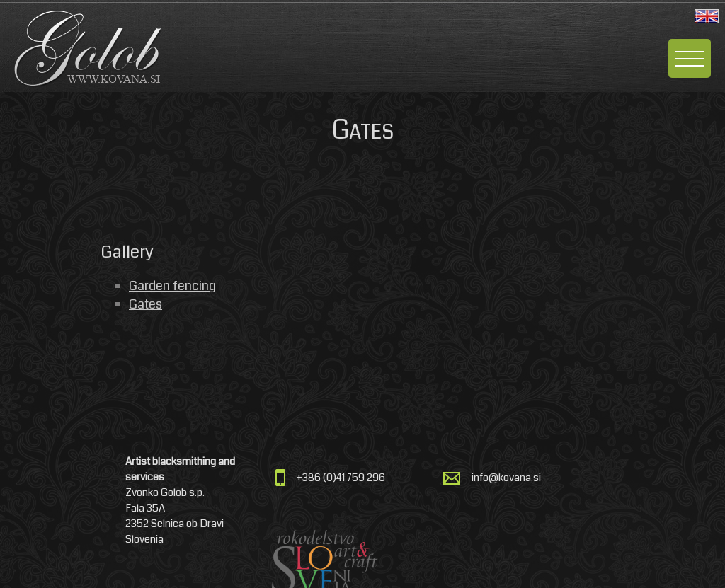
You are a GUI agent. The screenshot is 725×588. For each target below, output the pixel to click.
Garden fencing (172, 286)
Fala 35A (145, 508)
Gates (145, 304)
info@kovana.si (506, 478)
